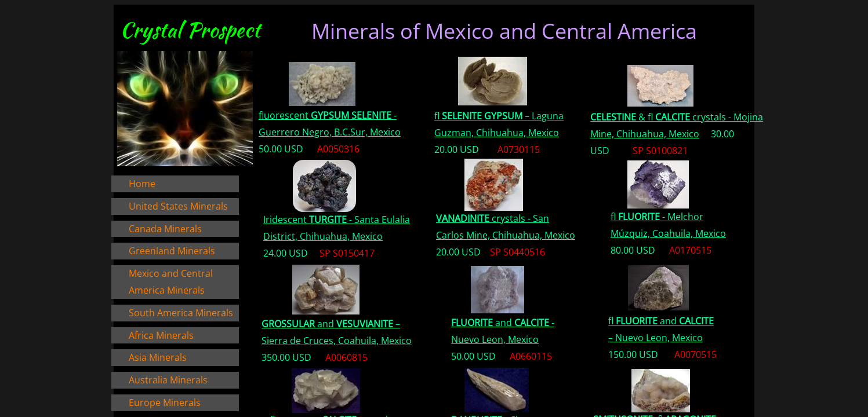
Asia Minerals (158, 357)
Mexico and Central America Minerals (171, 282)
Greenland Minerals (172, 251)
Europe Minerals (165, 403)
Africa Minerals (161, 335)
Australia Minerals (168, 380)
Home (142, 184)
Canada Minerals (165, 229)
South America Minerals (181, 313)
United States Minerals (178, 206)
